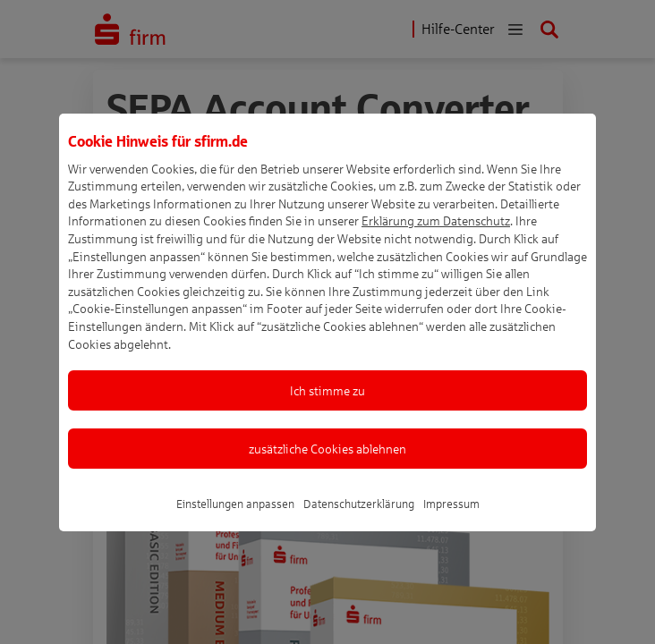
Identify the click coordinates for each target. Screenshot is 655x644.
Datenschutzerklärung (359, 526)
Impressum (451, 526)
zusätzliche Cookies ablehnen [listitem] (327, 471)
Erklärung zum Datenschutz (436, 243)
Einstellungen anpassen (235, 526)
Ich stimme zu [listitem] (327, 413)
